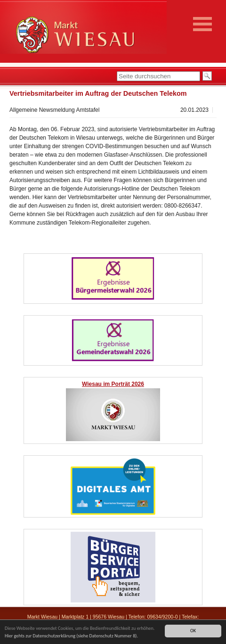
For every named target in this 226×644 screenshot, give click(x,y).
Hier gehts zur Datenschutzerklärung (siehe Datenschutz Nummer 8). (71, 636)
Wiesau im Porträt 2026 (113, 384)
